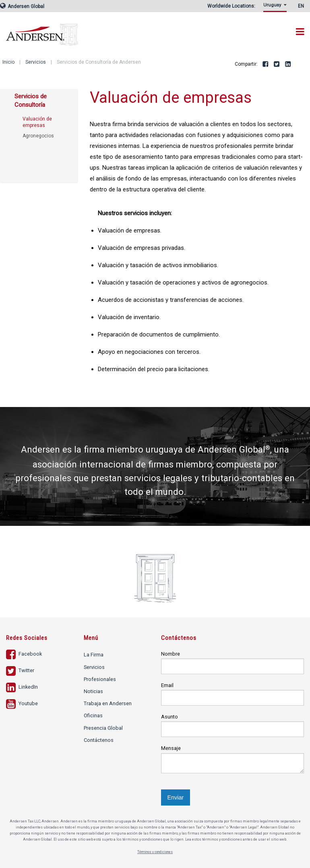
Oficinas (93, 715)
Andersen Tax (42, 29)
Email (167, 685)
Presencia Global (103, 728)
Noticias (93, 691)
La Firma (94, 655)
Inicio (8, 62)
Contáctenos (99, 740)
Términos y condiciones (155, 852)
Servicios (36, 62)
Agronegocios (38, 136)
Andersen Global (22, 6)
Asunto (169, 717)
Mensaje (171, 748)
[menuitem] (276, 7)
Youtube (22, 703)
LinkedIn (288, 64)
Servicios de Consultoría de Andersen (99, 62)
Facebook (266, 64)
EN (301, 6)
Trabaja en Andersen (108, 703)
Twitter (277, 64)
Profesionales (100, 679)
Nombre (170, 654)
